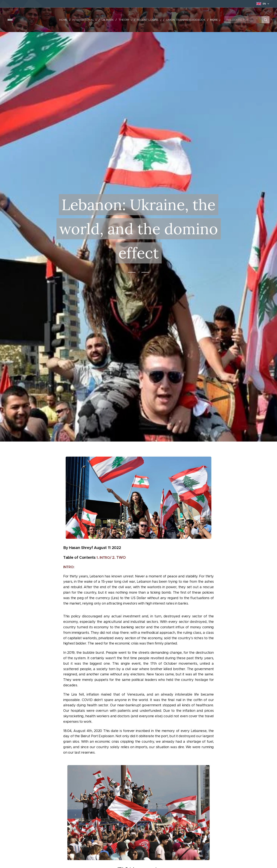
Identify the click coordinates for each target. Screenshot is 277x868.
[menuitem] (66, 20)
